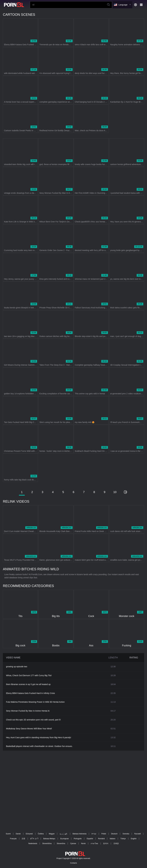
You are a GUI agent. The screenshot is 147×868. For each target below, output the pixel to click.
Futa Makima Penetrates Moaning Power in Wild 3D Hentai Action (35, 702)
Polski (104, 834)
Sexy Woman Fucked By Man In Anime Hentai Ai (28, 711)
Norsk (83, 843)
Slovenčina (61, 843)
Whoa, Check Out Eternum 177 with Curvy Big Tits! (29, 675)
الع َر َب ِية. (64, 834)
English (134, 839)
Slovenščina (47, 843)
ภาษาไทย (94, 843)
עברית (94, 834)
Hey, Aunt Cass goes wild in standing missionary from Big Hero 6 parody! (39, 737)
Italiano (113, 839)
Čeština (41, 834)
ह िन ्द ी (34, 839)
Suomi (8, 834)
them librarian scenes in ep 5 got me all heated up (28, 684)
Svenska (126, 834)
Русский (138, 834)
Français (13, 839)
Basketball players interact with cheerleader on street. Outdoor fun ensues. (39, 746)
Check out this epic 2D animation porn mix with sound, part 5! (33, 720)
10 (115, 492)
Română (101, 839)
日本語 (116, 843)
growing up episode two (17, 667)
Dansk (18, 834)
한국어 (106, 843)
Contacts (73, 863)
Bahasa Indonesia (79, 834)
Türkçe (123, 839)
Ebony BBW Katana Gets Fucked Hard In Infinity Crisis (30, 693)
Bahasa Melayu (49, 839)
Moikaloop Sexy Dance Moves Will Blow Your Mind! (29, 729)
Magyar (52, 834)
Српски (73, 843)
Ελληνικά (29, 834)
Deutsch (114, 834)
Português (78, 839)
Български (65, 839)
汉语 (23, 839)
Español (90, 839)
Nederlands (33, 843)
